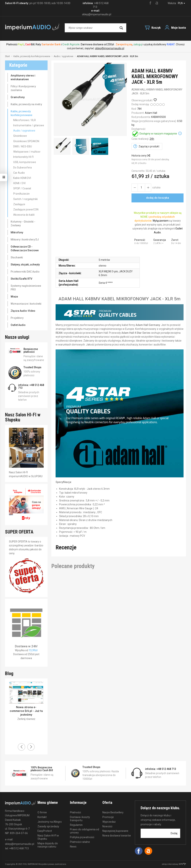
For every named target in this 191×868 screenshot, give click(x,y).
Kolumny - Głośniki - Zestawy (23, 223)
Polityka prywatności (82, 837)
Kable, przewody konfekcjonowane (21, 113)
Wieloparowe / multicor (27, 152)
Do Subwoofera (22, 168)
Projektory (17, 318)
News (73, 847)
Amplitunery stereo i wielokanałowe (23, 77)
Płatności (75, 812)
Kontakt (42, 817)
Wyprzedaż (109, 822)
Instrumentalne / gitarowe (29, 125)
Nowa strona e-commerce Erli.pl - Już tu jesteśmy (26, 711)
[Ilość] (141, 188)
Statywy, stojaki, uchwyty (25, 265)
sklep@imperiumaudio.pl (110, 48)
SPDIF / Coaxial (22, 188)
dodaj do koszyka (158, 198)
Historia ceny (141, 156)
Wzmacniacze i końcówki (26, 304)
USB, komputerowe (25, 162)
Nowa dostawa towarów (117, 836)
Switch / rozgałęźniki (25, 199)
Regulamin (76, 825)
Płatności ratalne (80, 842)
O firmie (42, 812)
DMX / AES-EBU (23, 146)
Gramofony (18, 97)
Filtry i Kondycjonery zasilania (23, 88)
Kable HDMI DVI (22, 178)
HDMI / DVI (19, 183)
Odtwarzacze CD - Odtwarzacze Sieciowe (25, 248)
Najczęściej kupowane (115, 831)
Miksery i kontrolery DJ (25, 240)
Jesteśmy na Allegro (50, 822)
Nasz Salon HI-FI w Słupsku (48, 837)
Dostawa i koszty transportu (80, 819)
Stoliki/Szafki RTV (21, 279)
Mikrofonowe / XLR (25, 120)
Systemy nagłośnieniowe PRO (26, 288)
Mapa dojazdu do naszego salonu (48, 845)
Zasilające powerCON (26, 209)
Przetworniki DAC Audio (25, 272)
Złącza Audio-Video (23, 311)
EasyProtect (45, 831)
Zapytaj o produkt (149, 146)
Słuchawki (17, 257)
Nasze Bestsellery (113, 812)
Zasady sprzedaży (48, 826)
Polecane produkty (73, 566)
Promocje (108, 817)
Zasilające (19, 204)
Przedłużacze (21, 194)
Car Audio (19, 173)
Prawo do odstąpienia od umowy (84, 831)
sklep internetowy (174, 864)
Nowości (107, 826)
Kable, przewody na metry (26, 104)
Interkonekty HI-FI (23, 157)
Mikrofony (17, 232)
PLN (181, 3)
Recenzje (66, 547)
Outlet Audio (18, 325)
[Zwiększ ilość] (135, 188)
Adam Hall (151, 113)
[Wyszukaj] (121, 28)
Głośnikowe (20, 136)
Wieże (14, 297)
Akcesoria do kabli (24, 215)
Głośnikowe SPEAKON (26, 141)
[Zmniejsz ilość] (148, 188)
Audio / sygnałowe (24, 131)
